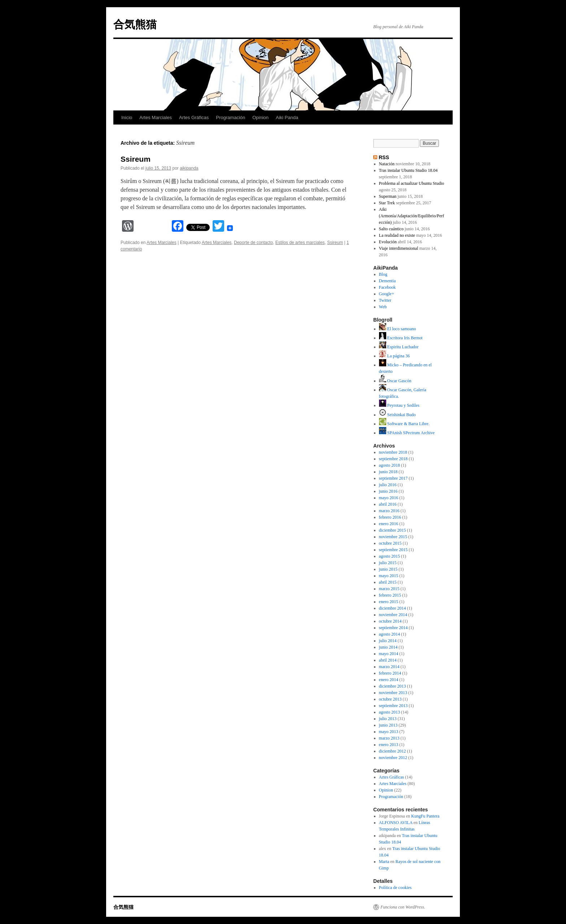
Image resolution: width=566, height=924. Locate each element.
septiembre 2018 (393, 459)
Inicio (127, 117)
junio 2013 (388, 725)
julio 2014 (388, 641)
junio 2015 (388, 569)
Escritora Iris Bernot (401, 338)
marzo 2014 (389, 667)
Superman (388, 196)
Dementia (388, 281)
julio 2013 (388, 719)
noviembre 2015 (393, 537)
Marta (384, 862)
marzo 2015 (389, 589)
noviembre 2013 (393, 693)
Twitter (385, 300)
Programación (230, 117)
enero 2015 (389, 602)
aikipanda (189, 168)
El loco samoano (398, 329)
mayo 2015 (389, 576)
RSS (384, 157)
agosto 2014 (389, 634)
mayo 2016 (389, 498)
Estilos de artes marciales (300, 243)
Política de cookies (395, 888)
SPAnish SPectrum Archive (407, 433)
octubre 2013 (390, 699)
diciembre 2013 (393, 686)
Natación (387, 164)
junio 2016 (388, 491)
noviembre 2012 (393, 758)
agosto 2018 (389, 465)
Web (383, 307)
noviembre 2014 (393, 615)
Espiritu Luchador (399, 347)
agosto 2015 (389, 556)
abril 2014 (388, 660)
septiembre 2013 (393, 706)
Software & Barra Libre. (404, 424)
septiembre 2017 (393, 478)
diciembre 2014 (393, 608)
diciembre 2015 (393, 530)
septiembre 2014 (393, 628)
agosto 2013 (389, 712)
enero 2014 (389, 680)
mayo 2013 (389, 732)
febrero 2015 (390, 595)
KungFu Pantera (425, 816)
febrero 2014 (390, 673)
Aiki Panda (287, 117)
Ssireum (136, 159)
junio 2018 (388, 472)
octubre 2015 (390, 543)
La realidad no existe (397, 235)
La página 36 (395, 356)
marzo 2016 (389, 511)
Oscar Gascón (395, 381)
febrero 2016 (390, 517)
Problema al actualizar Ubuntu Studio (412, 183)
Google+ (387, 294)
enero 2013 (389, 745)
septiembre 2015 (393, 550)
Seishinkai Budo (397, 415)
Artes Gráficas (194, 117)
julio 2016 (388, 485)
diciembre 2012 (393, 751)
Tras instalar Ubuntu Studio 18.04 (408, 170)
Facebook (388, 287)
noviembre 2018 (393, 452)
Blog (383, 274)
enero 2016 (389, 524)
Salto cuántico (391, 229)
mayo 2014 (389, 654)
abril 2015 (388, 582)
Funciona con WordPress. (403, 907)
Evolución (388, 242)
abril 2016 (388, 504)
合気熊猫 (135, 24)
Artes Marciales (156, 117)
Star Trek (387, 203)
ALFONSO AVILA (396, 823)
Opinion (260, 117)
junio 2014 (388, 647)
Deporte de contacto (253, 243)
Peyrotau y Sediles (399, 405)
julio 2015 (388, 563)
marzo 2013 (389, 738)
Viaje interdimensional (399, 248)
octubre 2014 (390, 621)
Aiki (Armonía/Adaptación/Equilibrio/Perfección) (412, 216)
